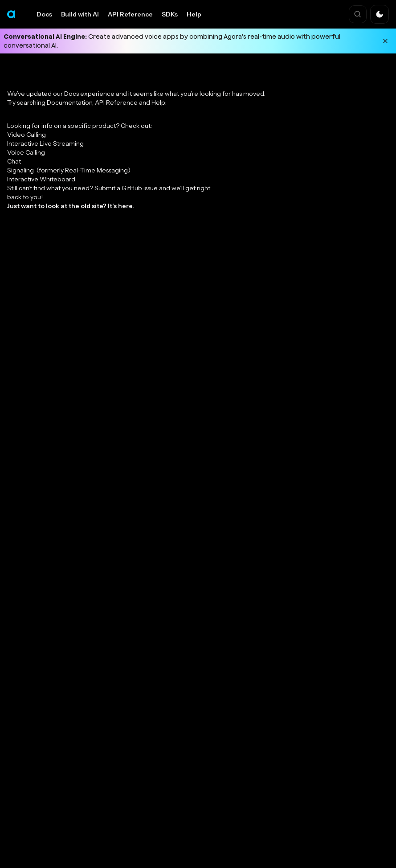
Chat (14, 161)
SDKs (170, 14)
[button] (380, 14)
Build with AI (80, 14)
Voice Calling (26, 152)
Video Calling (27, 135)
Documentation (69, 102)
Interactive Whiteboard (41, 179)
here (125, 206)
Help (194, 14)
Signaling (69, 170)
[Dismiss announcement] (385, 41)
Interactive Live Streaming (45, 143)
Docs (44, 14)
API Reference (130, 14)
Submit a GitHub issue (126, 188)
